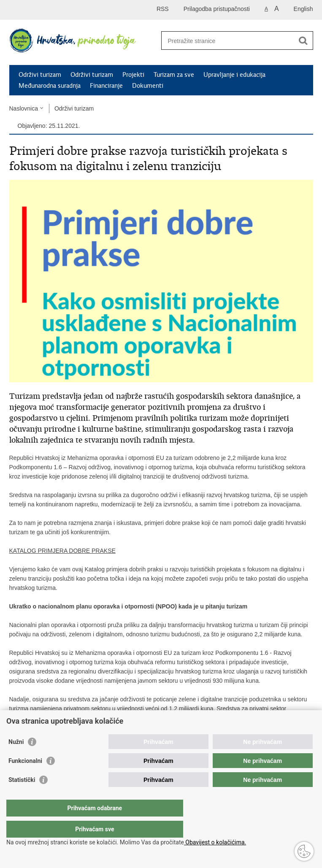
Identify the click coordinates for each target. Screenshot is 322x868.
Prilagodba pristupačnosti (217, 9)
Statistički (22, 797)
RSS (163, 9)
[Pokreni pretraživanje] (303, 41)
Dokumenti (148, 86)
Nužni (16, 759)
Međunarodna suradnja (50, 86)
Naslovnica (24, 108)
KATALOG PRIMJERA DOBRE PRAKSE (62, 551)
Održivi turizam (40, 75)
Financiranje (106, 86)
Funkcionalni (25, 778)
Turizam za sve (174, 75)
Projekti (133, 75)
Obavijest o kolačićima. (215, 842)
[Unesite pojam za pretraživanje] (226, 41)
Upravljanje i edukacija (234, 75)
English (303, 9)
